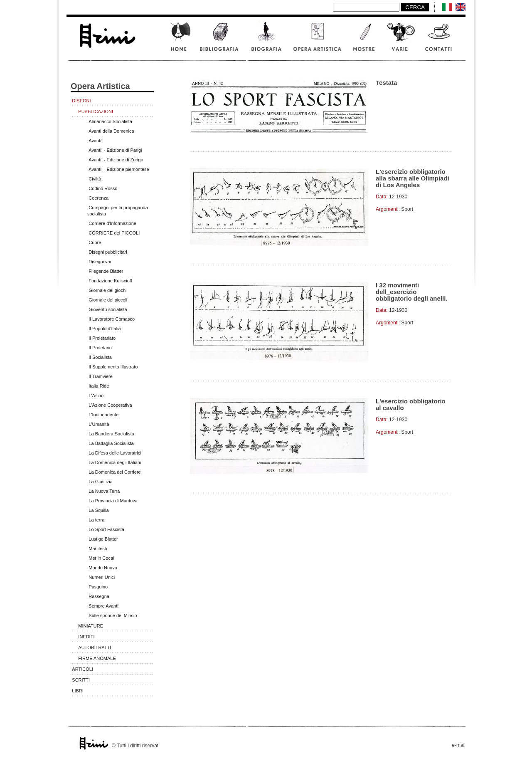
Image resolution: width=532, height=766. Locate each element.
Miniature (91, 626)
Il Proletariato (102, 338)
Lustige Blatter (103, 539)
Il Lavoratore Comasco (112, 319)
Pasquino (98, 587)
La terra (96, 520)
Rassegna (99, 596)
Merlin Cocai (101, 558)
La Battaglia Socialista (111, 443)
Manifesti (98, 549)
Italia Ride (99, 386)
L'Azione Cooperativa (110, 405)
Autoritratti (95, 647)
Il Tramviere (100, 376)
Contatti (443, 41)
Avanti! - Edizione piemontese (119, 169)
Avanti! (95, 141)
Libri (78, 691)
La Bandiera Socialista (111, 434)
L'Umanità (99, 424)
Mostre (365, 41)
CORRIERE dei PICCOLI (114, 233)
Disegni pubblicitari (108, 252)
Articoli (83, 669)
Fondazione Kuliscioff (110, 281)
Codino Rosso (103, 188)
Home (180, 41)
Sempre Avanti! (104, 606)
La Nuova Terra (104, 491)
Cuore (95, 242)
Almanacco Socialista (110, 121)
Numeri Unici (102, 577)
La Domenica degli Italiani (115, 462)
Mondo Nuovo (103, 568)
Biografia (267, 41)
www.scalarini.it (107, 35)
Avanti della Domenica (111, 131)
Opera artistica (318, 41)
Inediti (86, 637)
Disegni (81, 101)
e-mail (459, 745)
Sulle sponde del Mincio (113, 615)
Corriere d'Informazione (112, 223)
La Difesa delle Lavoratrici (115, 453)
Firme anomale (97, 658)
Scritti (81, 680)
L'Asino (96, 395)
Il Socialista (100, 357)
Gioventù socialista (108, 309)
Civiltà (95, 179)
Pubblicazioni (96, 111)
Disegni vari (100, 262)
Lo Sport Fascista (106, 529)
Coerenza (99, 198)
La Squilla (99, 510)
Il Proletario (100, 348)
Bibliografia (220, 41)
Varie (401, 41)
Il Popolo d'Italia (105, 329)
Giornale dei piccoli (108, 300)
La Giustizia (100, 482)
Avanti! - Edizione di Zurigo (116, 160)
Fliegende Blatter (106, 271)
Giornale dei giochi (107, 290)
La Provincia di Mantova (113, 501)
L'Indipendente (103, 415)
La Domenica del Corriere (115, 472)
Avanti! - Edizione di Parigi (115, 150)
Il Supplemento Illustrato (113, 367)
